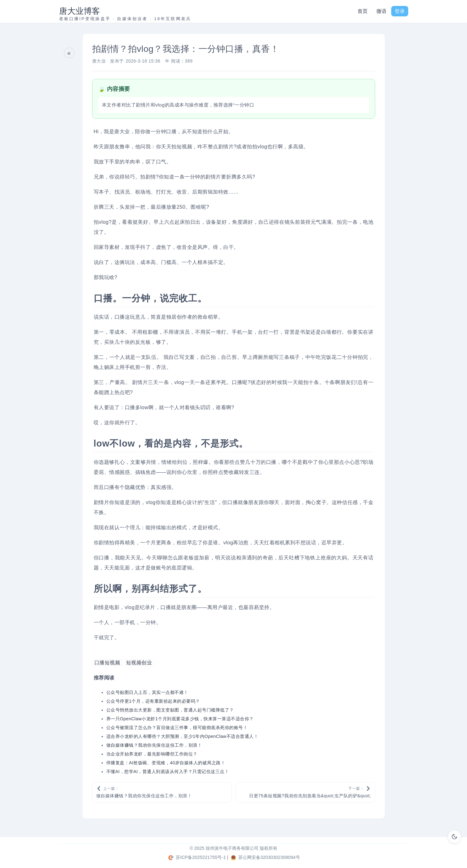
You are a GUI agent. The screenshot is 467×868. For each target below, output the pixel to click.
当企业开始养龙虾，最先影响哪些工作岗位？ (152, 754)
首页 (363, 11)
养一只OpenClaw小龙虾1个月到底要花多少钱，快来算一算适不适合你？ (180, 719)
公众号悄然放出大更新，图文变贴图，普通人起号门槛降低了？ (170, 710)
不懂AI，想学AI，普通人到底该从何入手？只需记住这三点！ (168, 772)
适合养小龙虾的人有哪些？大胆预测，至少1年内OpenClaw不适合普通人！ (182, 736)
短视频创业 (139, 663)
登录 (400, 11)
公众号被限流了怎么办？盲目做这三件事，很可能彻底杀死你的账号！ (177, 728)
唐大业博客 (80, 11)
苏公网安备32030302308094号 (269, 857)
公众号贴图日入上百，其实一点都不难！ (147, 692)
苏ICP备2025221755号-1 (201, 857)
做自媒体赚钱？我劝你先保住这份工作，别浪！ (154, 745)
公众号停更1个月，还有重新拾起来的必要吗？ (153, 701)
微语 (381, 11)
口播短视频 (107, 663)
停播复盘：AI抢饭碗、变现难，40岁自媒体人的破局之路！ (166, 763)
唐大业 (99, 61)
